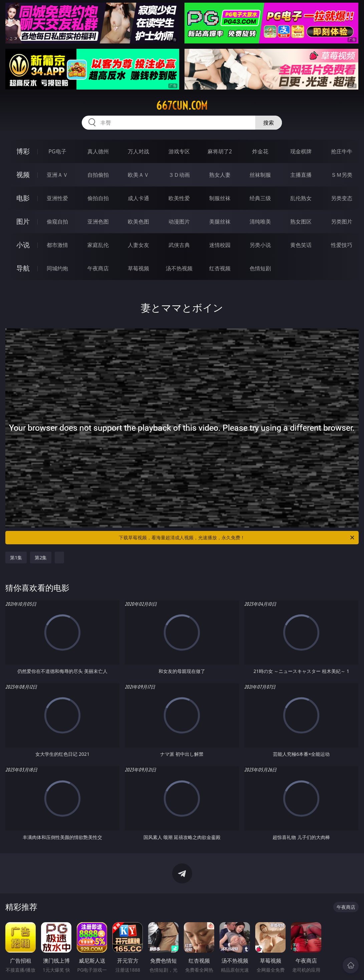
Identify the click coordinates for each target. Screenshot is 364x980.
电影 (23, 198)
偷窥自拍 (57, 222)
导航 (23, 268)
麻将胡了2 (220, 151)
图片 (23, 221)
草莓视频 (138, 268)
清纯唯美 (260, 222)
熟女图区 (301, 222)
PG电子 (57, 151)
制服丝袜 (220, 198)
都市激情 (57, 245)
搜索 (269, 123)
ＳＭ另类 (342, 175)
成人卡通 (138, 198)
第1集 (16, 557)
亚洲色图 (98, 222)
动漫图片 (179, 222)
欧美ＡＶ (138, 175)
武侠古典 (179, 245)
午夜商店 (98, 268)
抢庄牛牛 (342, 151)
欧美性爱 (179, 198)
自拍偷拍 (98, 175)
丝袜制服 (260, 175)
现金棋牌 (301, 151)
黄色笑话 (301, 245)
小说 (23, 245)
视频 (23, 175)
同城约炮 (57, 268)
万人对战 (138, 151)
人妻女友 (138, 245)
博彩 (23, 151)
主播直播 (301, 175)
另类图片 (342, 222)
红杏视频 (220, 268)
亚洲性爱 (57, 198)
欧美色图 (138, 222)
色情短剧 (260, 268)
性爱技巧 (342, 245)
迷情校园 (220, 245)
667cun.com (182, 106)
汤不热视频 (179, 268)
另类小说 (260, 245)
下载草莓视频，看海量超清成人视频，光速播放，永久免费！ (237, 538)
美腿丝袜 (220, 222)
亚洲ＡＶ (57, 175)
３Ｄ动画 (179, 175)
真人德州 (98, 151)
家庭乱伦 (98, 245)
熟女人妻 (220, 175)
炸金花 (260, 151)
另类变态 (342, 198)
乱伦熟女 (301, 198)
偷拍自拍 (98, 198)
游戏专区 (179, 151)
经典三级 (260, 198)
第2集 (41, 557)
